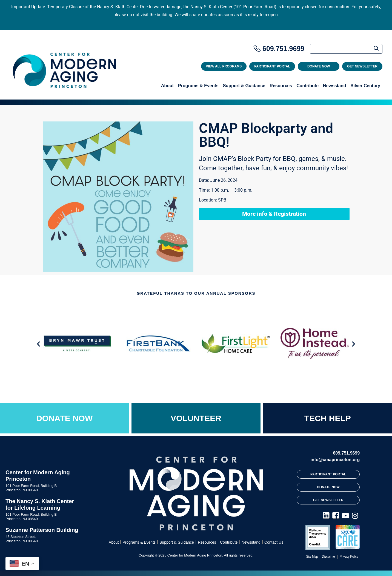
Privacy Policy (349, 557)
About (167, 86)
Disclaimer (329, 557)
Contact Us (274, 542)
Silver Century (365, 86)
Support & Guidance (244, 86)
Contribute (307, 86)
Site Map (312, 557)
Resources (281, 86)
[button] (38, 344)
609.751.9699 (283, 49)
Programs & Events (198, 86)
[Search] (346, 49)
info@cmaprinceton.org (335, 460)
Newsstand (334, 86)
